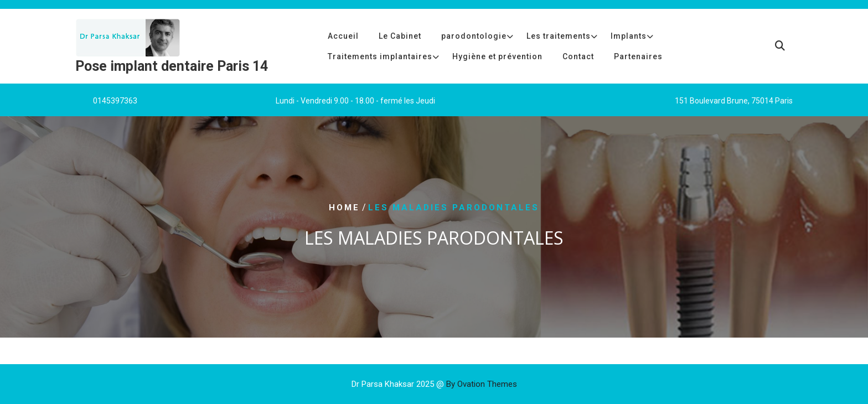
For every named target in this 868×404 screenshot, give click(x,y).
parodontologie (474, 36)
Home (344, 208)
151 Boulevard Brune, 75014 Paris (734, 101)
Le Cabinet (400, 36)
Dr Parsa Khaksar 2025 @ (434, 384)
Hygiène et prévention (497, 56)
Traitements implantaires (380, 56)
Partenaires (638, 56)
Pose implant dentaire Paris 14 (172, 66)
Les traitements (559, 36)
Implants (629, 36)
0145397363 (115, 101)
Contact (578, 56)
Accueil (343, 36)
